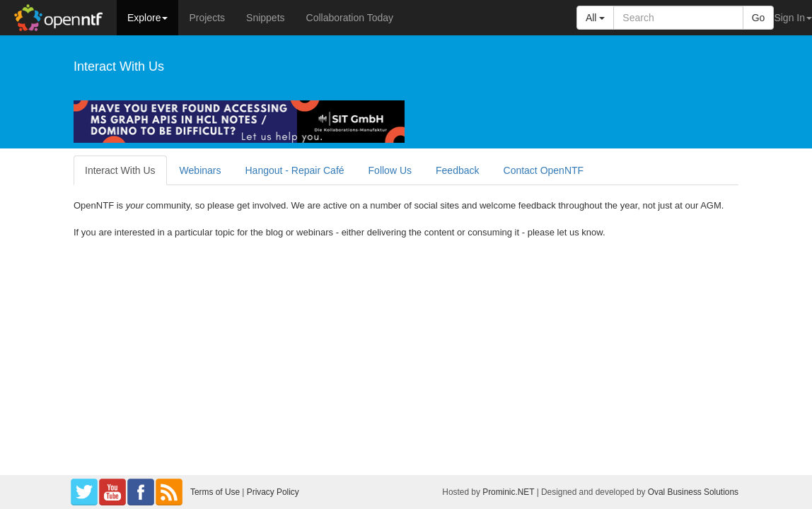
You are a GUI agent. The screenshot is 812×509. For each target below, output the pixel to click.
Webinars (201, 170)
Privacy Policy (273, 492)
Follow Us (390, 170)
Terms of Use (215, 492)
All (595, 18)
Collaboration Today (350, 18)
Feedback (457, 170)
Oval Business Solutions (693, 492)
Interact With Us (120, 170)
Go (759, 18)
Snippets (265, 18)
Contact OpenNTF (544, 170)
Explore (147, 18)
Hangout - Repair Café (294, 170)
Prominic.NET (508, 492)
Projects (207, 18)
